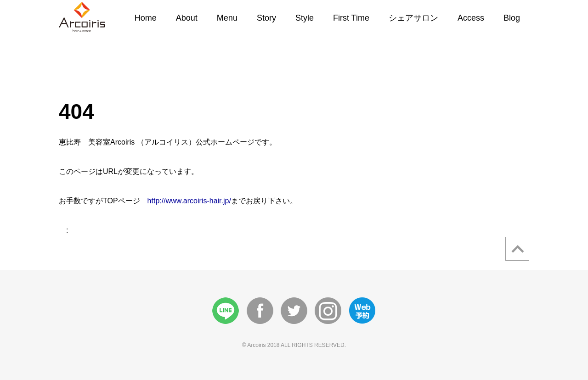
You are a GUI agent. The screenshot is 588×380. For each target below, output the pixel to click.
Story (266, 18)
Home (146, 18)
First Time (351, 18)
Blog (512, 18)
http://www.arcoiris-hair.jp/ (189, 201)
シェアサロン (413, 18)
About (187, 18)
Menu (227, 18)
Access (471, 18)
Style (305, 18)
